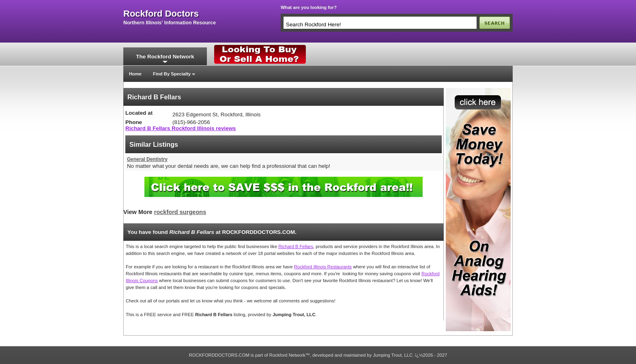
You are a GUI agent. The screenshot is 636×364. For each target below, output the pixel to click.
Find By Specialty (172, 74)
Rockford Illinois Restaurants (323, 267)
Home (135, 74)
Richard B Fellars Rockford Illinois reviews (181, 128)
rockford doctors (161, 14)
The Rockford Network (165, 57)
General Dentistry (147, 159)
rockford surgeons (180, 212)
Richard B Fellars (296, 246)
